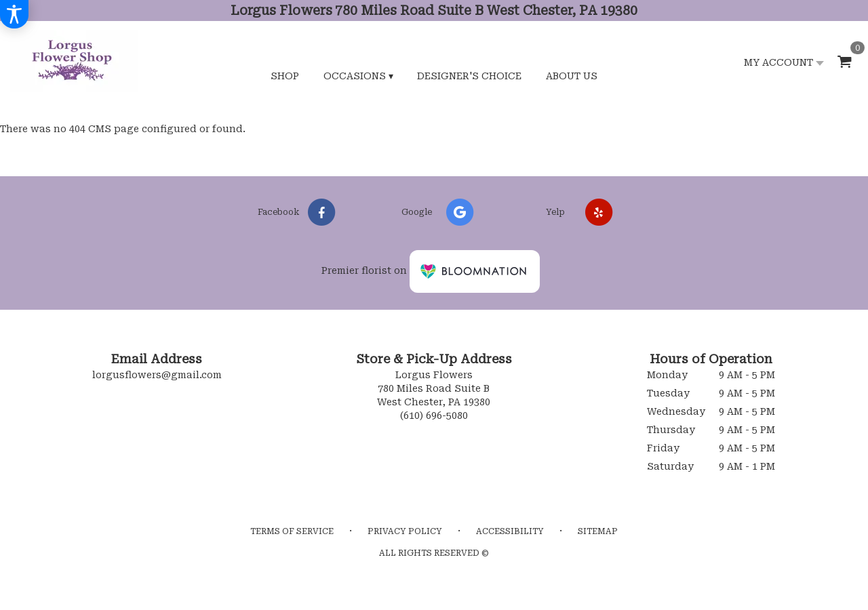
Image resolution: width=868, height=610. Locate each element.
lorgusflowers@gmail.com (157, 375)
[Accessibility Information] (14, 14)
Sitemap (598, 531)
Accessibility (510, 531)
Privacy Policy (405, 531)
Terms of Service (292, 531)
